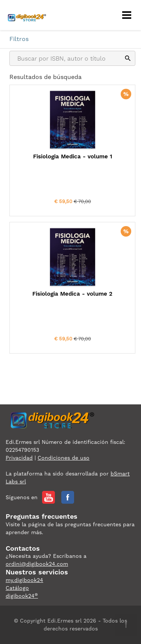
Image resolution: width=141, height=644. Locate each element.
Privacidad (19, 458)
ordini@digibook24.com (37, 564)
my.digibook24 (24, 580)
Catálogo (17, 588)
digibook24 (22, 596)
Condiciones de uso (64, 458)
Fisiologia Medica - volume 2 (72, 294)
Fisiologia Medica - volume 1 (73, 156)
